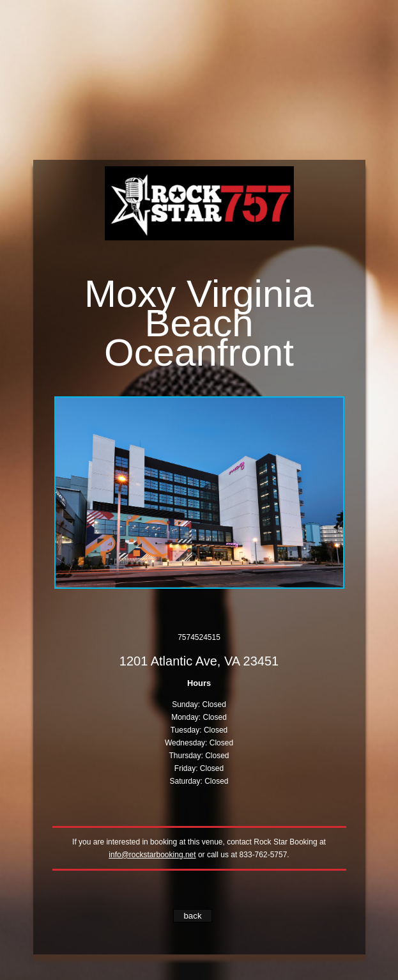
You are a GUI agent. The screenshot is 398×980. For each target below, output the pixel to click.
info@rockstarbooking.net (152, 855)
